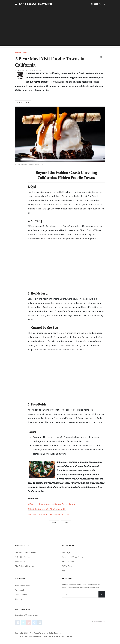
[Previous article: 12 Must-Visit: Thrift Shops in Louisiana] (54, 523)
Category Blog (21, 590)
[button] (16, 4)
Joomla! (18, 636)
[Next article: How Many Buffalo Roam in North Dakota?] (66, 523)
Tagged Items (21, 595)
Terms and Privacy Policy (73, 557)
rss (63, 571)
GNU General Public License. (61, 636)
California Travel (23, 102)
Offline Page (67, 566)
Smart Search (68, 562)
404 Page (66, 552)
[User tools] (102, 57)
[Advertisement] (60, 27)
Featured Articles (22, 586)
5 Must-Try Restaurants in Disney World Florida (51, 504)
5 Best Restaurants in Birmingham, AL (47, 509)
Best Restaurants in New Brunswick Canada (50, 514)
